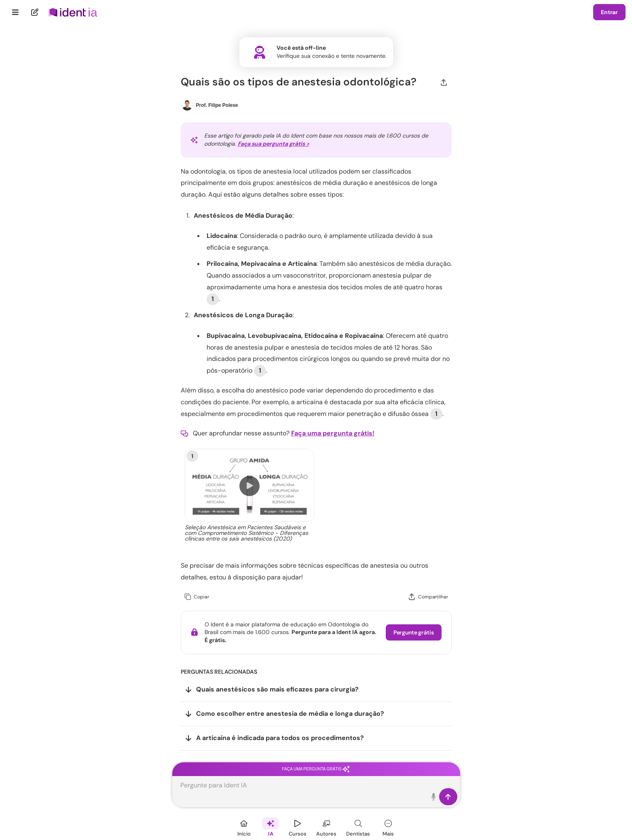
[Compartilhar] (444, 82)
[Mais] (388, 827)
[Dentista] (358, 827)
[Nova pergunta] (35, 12)
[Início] (244, 827)
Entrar (609, 12)
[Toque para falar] (434, 797)
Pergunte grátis (414, 632)
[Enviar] (448, 797)
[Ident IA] (271, 827)
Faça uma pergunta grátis (316, 769)
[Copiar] (197, 597)
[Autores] (326, 827)
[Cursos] (298, 827)
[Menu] (16, 12)
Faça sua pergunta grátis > (274, 144)
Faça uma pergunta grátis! (333, 433)
